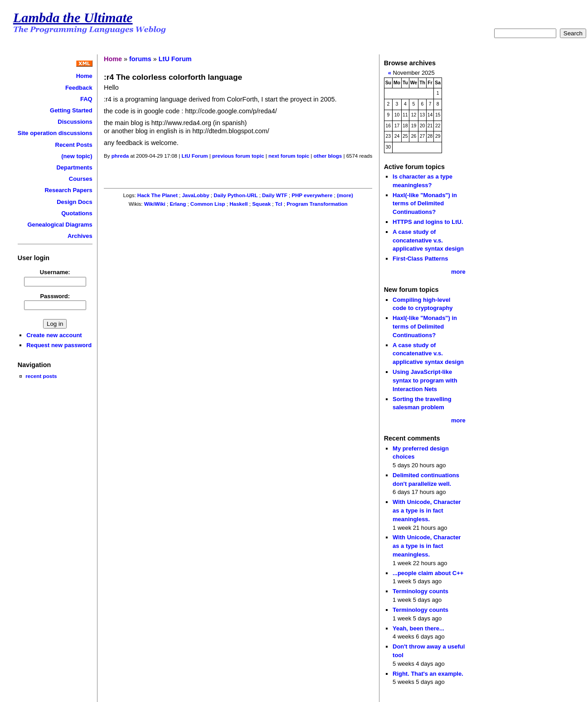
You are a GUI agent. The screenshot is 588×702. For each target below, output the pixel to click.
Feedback (79, 88)
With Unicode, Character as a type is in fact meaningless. (427, 510)
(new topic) (77, 156)
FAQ (86, 99)
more (458, 272)
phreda (120, 156)
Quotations (77, 213)
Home (84, 76)
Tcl (279, 204)
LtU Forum (175, 59)
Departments (74, 167)
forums (140, 59)
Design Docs (74, 202)
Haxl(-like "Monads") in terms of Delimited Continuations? (425, 203)
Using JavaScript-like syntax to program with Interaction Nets (425, 380)
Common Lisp (208, 204)
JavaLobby (195, 195)
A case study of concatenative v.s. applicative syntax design (428, 240)
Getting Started (71, 110)
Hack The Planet (158, 195)
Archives (80, 236)
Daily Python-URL (236, 195)
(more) (345, 195)
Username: (55, 272)
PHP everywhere (312, 195)
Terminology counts (420, 591)
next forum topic (289, 156)
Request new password (59, 345)
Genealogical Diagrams (60, 225)
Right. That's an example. (428, 674)
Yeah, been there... (418, 628)
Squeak (261, 204)
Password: (55, 296)
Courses (81, 179)
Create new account (54, 335)
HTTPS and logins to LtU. (428, 222)
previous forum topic (238, 156)
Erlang (178, 204)
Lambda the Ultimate (73, 18)
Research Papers (69, 190)
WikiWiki (155, 204)
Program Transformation (317, 204)
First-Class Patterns (420, 259)
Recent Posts (74, 145)
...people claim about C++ (428, 573)
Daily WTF (275, 195)
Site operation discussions (55, 133)
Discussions (75, 122)
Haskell (238, 204)
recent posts (41, 376)
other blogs (328, 156)
